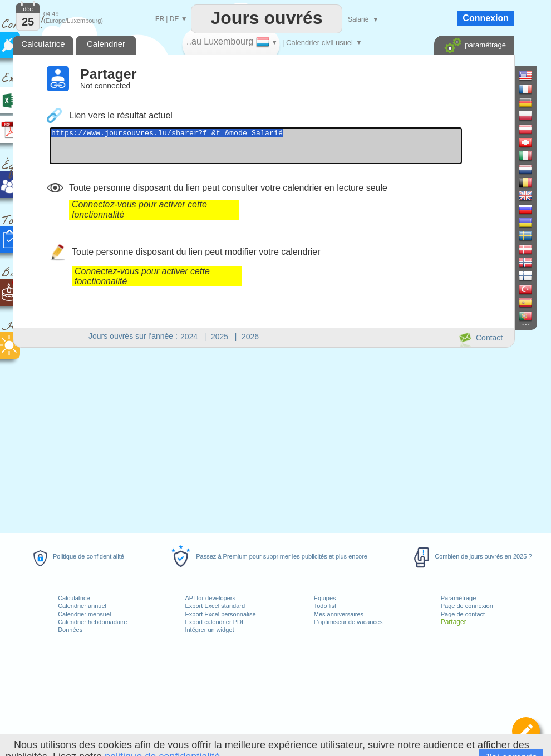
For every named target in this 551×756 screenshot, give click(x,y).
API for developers (210, 598)
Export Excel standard (215, 606)
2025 (220, 337)
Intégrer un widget (209, 630)
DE (174, 19)
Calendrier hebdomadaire (92, 622)
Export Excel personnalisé (220, 614)
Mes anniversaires (339, 614)
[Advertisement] (263, 438)
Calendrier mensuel (84, 614)
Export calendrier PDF (215, 622)
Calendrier (106, 44)
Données (70, 630)
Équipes (325, 598)
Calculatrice (74, 598)
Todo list (325, 606)
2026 (250, 337)
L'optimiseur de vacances (348, 622)
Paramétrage (459, 598)
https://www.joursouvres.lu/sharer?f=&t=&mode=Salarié (281, 149)
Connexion (486, 18)
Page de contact (463, 614)
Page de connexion (467, 606)
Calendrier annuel (82, 606)
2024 (189, 337)
